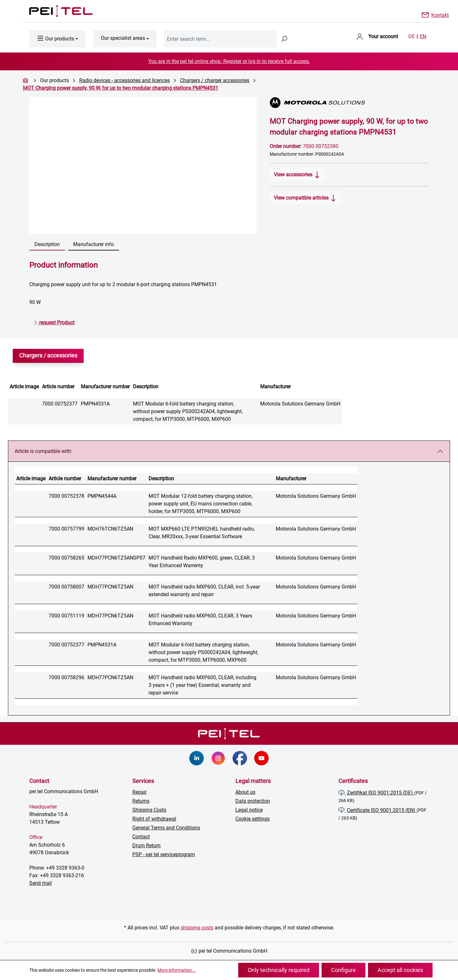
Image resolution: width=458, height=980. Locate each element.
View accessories (297, 173)
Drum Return (146, 846)
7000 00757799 (66, 529)
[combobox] (221, 39)
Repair (139, 792)
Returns (141, 801)
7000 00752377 (60, 404)
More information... (177, 970)
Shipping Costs (149, 810)
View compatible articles (305, 197)
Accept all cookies (400, 970)
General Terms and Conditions (166, 828)
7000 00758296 (66, 677)
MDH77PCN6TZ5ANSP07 (116, 558)
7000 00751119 (66, 616)
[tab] (47, 245)
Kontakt (440, 15)
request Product (54, 321)
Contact (141, 837)
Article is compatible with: (43, 451)
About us (245, 792)
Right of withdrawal (154, 819)
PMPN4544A (102, 496)
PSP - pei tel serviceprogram (164, 854)
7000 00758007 (66, 587)
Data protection (253, 801)
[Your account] (377, 37)
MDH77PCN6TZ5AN (110, 587)
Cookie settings (253, 819)
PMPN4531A (95, 404)
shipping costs (197, 928)
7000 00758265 (66, 558)
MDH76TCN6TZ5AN (110, 529)
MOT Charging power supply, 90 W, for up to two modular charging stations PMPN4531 (121, 88)
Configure (343, 970)
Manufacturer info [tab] (94, 244)
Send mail (41, 883)
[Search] (284, 39)
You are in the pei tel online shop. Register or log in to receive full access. (229, 61)
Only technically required (279, 970)
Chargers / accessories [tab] (48, 356)
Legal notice (249, 810)
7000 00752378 (66, 496)
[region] (143, 166)
